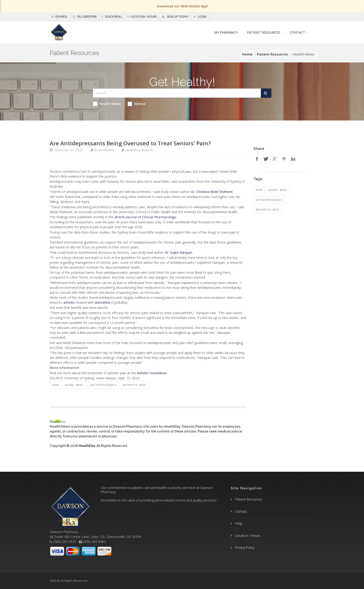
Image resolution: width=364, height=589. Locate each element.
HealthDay (87, 446)
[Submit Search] (266, 93)
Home (247, 54)
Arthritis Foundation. (152, 373)
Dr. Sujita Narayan (179, 252)
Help (238, 523)
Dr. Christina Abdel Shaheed (212, 192)
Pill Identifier (85, 17)
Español (59, 17)
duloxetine (102, 302)
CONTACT (297, 32)
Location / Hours (142, 17)
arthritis (69, 302)
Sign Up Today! (175, 17)
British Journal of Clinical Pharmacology (145, 217)
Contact (241, 511)
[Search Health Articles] (177, 93)
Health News (107, 104)
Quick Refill (112, 17)
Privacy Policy (244, 548)
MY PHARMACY (226, 32)
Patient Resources (273, 54)
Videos (136, 104)
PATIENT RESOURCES (264, 32)
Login (200, 17)
